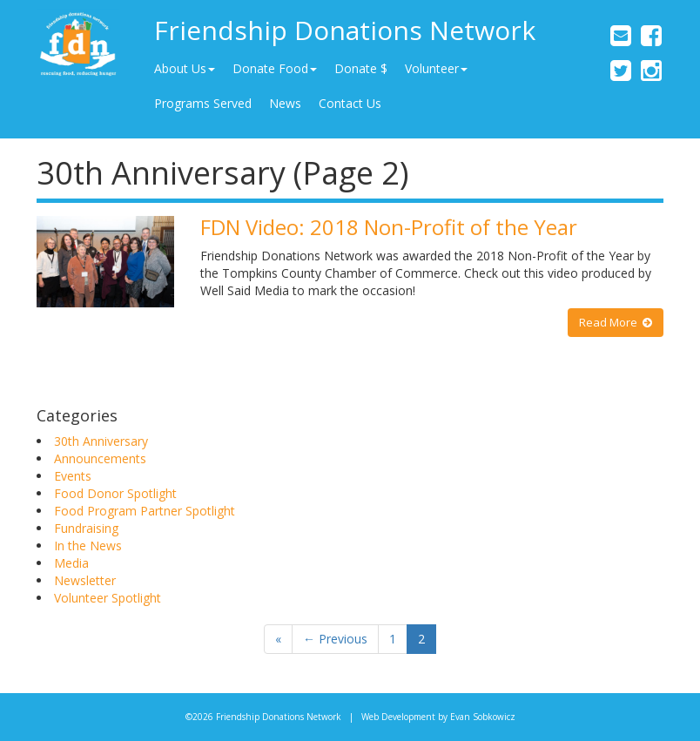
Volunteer (436, 68)
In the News (88, 546)
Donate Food (275, 68)
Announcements (100, 458)
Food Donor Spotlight (115, 493)
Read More (616, 322)
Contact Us (350, 103)
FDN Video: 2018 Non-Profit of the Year (389, 227)
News (285, 103)
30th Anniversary (101, 441)
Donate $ (361, 68)
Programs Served (203, 103)
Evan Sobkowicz (483, 717)
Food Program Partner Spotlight (145, 511)
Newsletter (85, 580)
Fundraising (86, 528)
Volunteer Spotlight (108, 598)
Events (73, 476)
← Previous (335, 639)
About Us (185, 68)
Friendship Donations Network (345, 30)
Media (71, 563)
